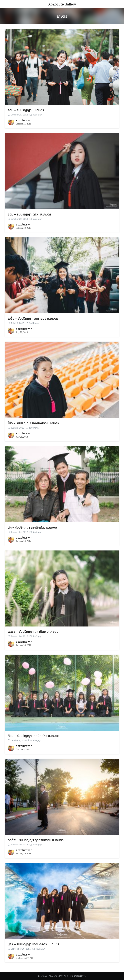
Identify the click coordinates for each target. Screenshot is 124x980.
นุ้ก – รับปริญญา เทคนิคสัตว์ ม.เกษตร (33, 527)
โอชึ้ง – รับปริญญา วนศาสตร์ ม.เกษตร (33, 318)
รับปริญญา (37, 115)
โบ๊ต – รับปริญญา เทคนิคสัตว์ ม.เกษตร (33, 423)
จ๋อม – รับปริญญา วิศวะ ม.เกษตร (30, 214)
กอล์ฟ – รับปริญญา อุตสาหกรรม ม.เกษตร (36, 840)
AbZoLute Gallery (62, 4)
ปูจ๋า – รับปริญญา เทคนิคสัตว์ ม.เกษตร (33, 944)
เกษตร (62, 16)
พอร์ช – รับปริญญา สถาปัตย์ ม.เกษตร (33, 631)
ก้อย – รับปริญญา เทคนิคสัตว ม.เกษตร (34, 736)
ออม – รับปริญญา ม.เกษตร (26, 110)
